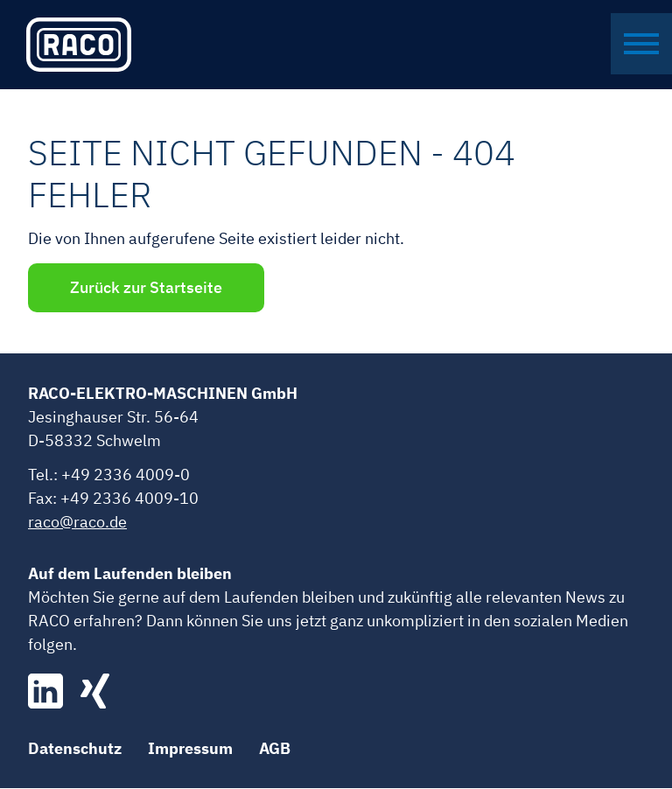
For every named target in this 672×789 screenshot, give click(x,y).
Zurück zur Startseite (148, 288)
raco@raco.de (77, 523)
